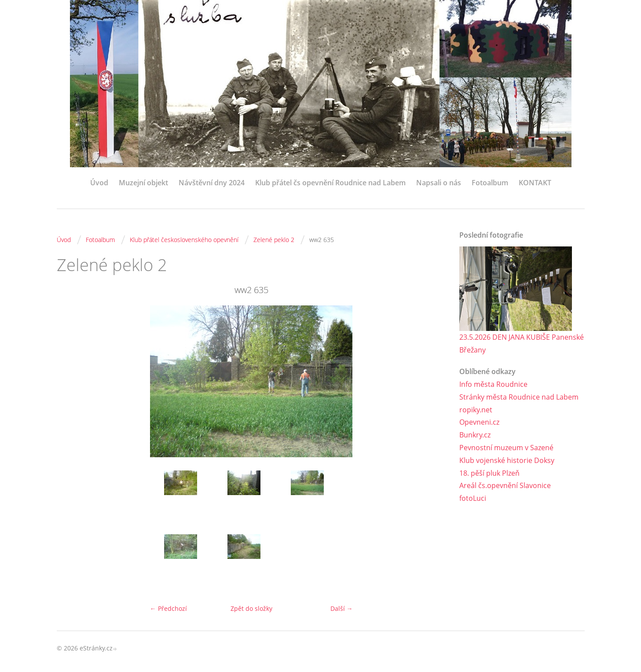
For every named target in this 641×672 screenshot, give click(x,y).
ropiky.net (476, 410)
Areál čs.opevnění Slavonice (505, 485)
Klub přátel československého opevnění (184, 240)
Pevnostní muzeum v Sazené (506, 448)
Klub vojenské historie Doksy (507, 460)
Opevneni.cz (479, 422)
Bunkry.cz (475, 435)
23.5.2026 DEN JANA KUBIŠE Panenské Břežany (522, 343)
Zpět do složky (251, 608)
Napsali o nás (439, 183)
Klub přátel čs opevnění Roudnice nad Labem (330, 183)
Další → (342, 608)
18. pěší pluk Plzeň (489, 473)
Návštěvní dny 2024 (212, 183)
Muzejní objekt (143, 183)
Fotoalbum (490, 183)
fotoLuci (473, 498)
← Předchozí (168, 608)
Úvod (99, 183)
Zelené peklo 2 (274, 240)
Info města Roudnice (493, 384)
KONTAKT (535, 183)
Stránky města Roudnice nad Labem (519, 397)
